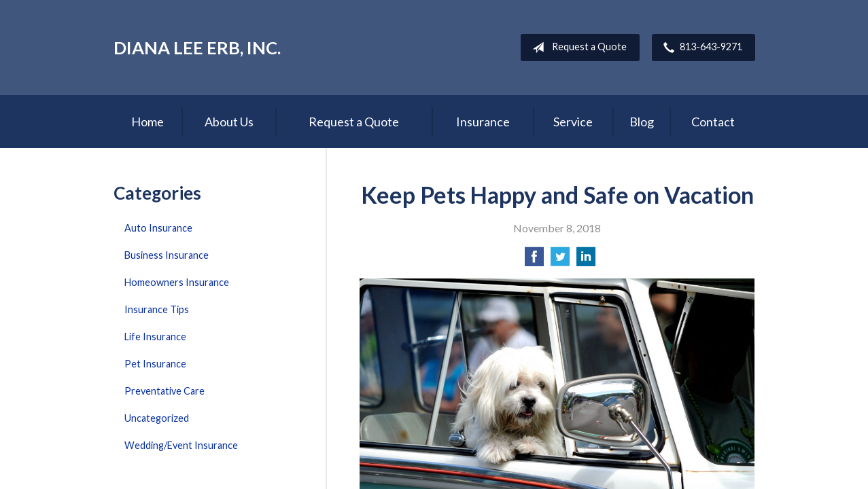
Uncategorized (157, 418)
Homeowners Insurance (177, 282)
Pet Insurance (155, 364)
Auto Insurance (158, 228)
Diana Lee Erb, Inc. (197, 48)
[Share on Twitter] (560, 260)
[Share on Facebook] (534, 260)
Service (573, 122)
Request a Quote (577, 48)
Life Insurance (155, 337)
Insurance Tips (157, 309)
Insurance (483, 122)
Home (147, 122)
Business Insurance (167, 255)
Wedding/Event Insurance (181, 445)
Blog (642, 122)
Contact (713, 122)
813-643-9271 (700, 48)
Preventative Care (164, 391)
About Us (229, 122)
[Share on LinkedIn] (586, 260)
